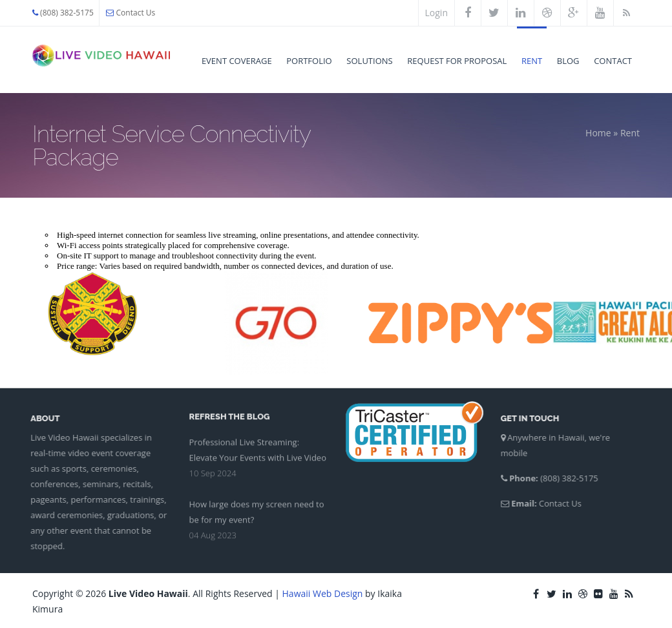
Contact (613, 61)
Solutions (369, 61)
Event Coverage (237, 61)
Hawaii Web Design (323, 593)
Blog (568, 61)
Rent (532, 61)
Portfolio (309, 61)
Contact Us (131, 13)
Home (598, 133)
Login (436, 13)
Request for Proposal (457, 61)
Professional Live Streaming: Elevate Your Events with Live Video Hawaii (258, 457)
